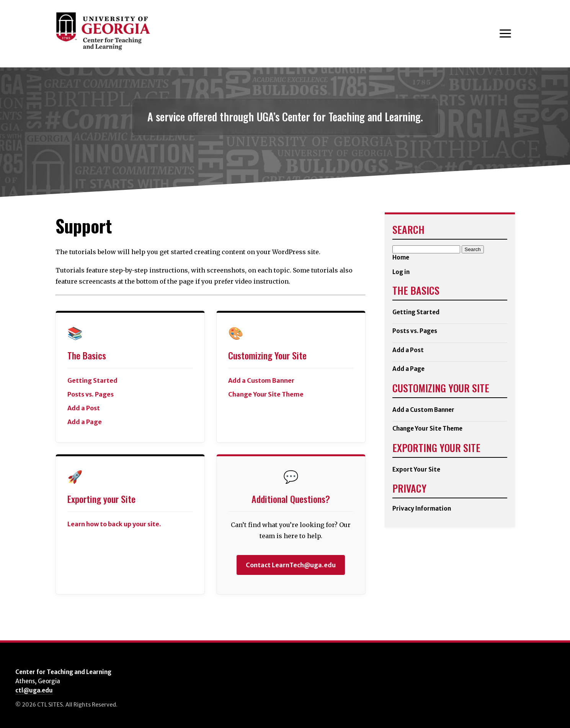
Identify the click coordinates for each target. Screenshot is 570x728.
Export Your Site (416, 469)
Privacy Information (422, 508)
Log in (401, 272)
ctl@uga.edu (34, 690)
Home (401, 257)
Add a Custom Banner (261, 380)
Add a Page (85, 422)
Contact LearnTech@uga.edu (291, 565)
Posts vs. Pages (91, 394)
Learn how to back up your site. (114, 524)
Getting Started (416, 312)
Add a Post (84, 408)
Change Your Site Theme (266, 394)
